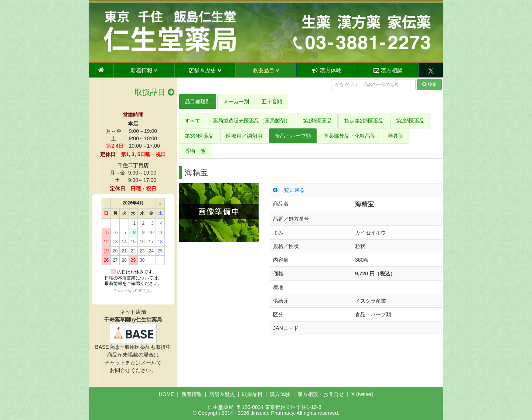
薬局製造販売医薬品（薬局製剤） (252, 121)
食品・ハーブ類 (293, 136)
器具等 (396, 136)
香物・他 (195, 151)
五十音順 (272, 101)
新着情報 (144, 70)
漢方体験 (327, 70)
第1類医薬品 (317, 121)
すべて (192, 121)
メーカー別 (236, 101)
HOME (166, 394)
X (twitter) (362, 394)
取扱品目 (266, 70)
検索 (429, 85)
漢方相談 (388, 70)
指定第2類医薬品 (364, 121)
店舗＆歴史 (205, 70)
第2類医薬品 (410, 121)
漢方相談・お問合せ (321, 394)
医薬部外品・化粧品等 (349, 136)
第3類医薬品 (199, 136)
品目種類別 (198, 101)
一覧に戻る (289, 190)
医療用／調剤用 (244, 136)
